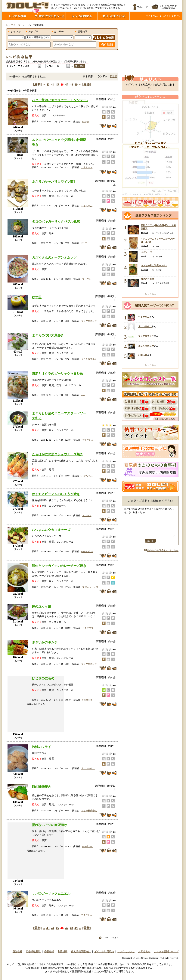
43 (48, 85)
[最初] (37, 85)
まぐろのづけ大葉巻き (48, 335)
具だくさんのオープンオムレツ (54, 257)
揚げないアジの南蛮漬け (50, 825)
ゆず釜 (37, 297)
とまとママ (87, 167)
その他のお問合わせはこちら (161, 554)
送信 (150, 545)
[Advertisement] (146, 48)
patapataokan (87, 551)
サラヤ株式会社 (89, 321)
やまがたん (88, 440)
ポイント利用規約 (104, 952)
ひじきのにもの (43, 678)
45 (57, 85)
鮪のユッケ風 (42, 606)
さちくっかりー (146, 346)
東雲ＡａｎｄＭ (90, 587)
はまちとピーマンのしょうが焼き (56, 494)
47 (67, 85)
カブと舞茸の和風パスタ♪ (154, 266)
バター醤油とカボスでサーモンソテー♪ (60, 100)
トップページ (13, 25)
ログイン (176, 16)
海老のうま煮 (147, 279)
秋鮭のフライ (42, 747)
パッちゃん (87, 206)
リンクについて (126, 952)
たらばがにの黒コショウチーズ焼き (57, 454)
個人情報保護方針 (81, 952)
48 (71, 85)
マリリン (87, 279)
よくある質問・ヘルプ (166, 952)
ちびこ (85, 243)
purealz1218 (88, 846)
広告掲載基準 (33, 952)
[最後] (87, 85)
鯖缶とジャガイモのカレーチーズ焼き (59, 566)
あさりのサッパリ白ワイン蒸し (54, 182)
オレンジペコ (88, 768)
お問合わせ (144, 952)
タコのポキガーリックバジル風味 (56, 221)
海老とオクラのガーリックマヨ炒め (57, 374)
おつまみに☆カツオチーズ (51, 530)
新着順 (113, 77)
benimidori (87, 700)
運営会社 (17, 952)
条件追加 (107, 45)
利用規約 (63, 952)
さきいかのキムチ (45, 642)
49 (76, 85)
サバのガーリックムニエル (51, 893)
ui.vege (85, 122)
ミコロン (87, 515)
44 (53, 85)
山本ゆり (143, 355)
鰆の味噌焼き (42, 787)
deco (83, 395)
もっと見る (150, 294)
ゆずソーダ (146, 252)
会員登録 (49, 952)
